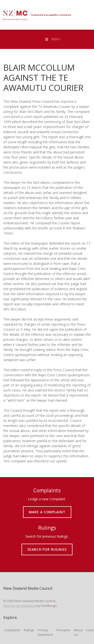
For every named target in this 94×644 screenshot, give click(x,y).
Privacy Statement (45, 632)
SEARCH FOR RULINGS (47, 546)
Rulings (29, 630)
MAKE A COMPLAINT (47, 508)
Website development (20, 606)
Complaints (12, 630)
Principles (63, 630)
